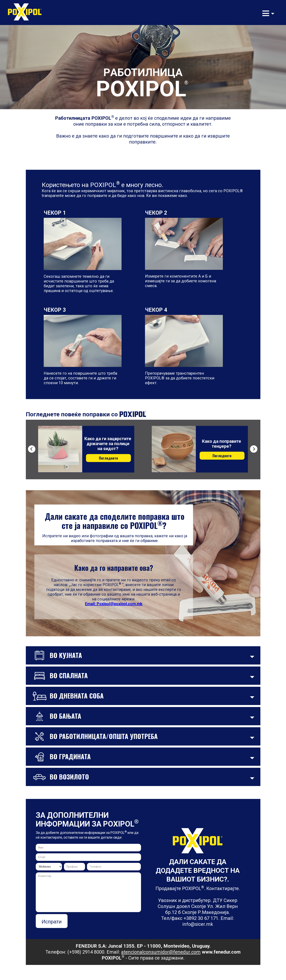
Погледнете (108, 458)
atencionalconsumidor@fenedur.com (161, 952)
